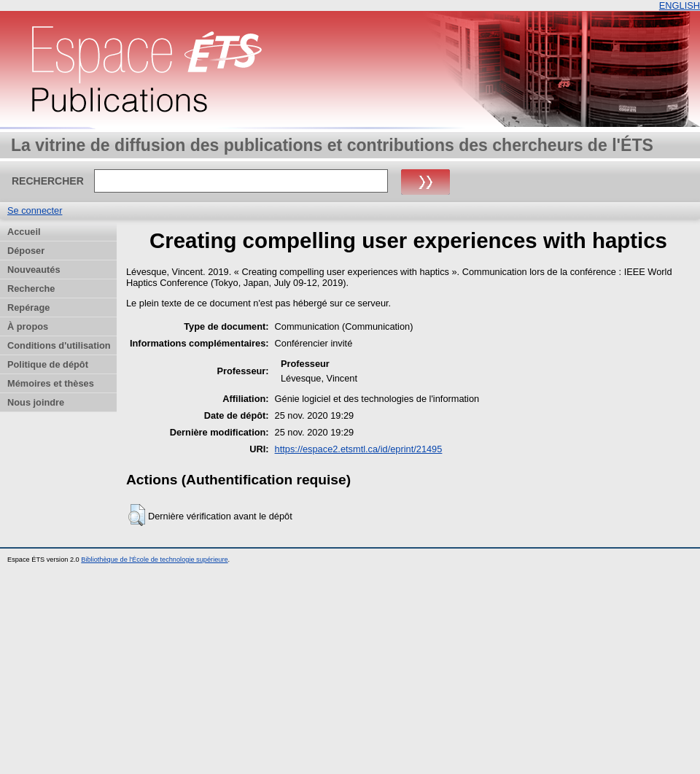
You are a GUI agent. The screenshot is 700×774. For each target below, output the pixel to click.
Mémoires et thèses (51, 383)
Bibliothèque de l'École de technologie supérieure (154, 560)
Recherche (31, 289)
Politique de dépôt (48, 364)
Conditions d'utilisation (59, 345)
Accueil (24, 232)
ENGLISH (680, 5)
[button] (137, 515)
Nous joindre (36, 402)
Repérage (28, 307)
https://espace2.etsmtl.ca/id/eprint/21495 (359, 449)
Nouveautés (34, 270)
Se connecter (35, 210)
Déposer (26, 251)
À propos (28, 326)
